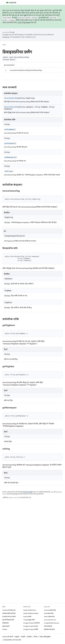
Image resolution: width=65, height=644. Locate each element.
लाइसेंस (29, 637)
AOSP (4, 45)
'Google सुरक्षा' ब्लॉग (29, 620)
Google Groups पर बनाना (31, 626)
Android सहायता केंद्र (50, 610)
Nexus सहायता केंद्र (49, 617)
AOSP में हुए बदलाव (24, 23)
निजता (36, 637)
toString (8, 171)
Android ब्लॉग (27, 617)
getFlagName (9, 129)
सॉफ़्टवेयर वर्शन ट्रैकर (49, 629)
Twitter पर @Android (30, 610)
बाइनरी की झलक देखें (8, 620)
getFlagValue (9, 143)
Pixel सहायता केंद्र (49, 613)
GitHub (5, 629)
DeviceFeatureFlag (12, 98)
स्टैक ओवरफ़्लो (48, 626)
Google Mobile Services (52, 623)
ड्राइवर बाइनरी (6, 626)
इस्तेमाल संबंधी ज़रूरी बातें (9, 613)
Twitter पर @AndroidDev (31, 613)
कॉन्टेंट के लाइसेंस (28, 492)
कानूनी (23, 637)
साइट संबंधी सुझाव (45, 637)
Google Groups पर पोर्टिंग (31, 629)
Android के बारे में (8, 637)
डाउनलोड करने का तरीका (9, 617)
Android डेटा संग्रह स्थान (9, 610)
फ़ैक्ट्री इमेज (6, 623)
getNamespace (10, 157)
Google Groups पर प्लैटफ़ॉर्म (31, 623)
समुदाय (17, 637)
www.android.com (50, 620)
